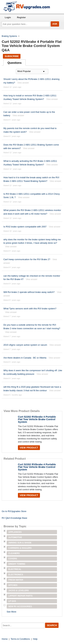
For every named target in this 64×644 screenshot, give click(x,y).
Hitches (13, 585)
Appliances (15, 532)
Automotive (15, 537)
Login (8, 17)
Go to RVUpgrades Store (14, 511)
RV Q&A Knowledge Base (14, 518)
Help (35, 639)
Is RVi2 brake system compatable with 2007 (25, 227)
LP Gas (12, 601)
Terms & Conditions (20, 639)
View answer (23, 83)
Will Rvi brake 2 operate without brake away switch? (29, 292)
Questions (15, 63)
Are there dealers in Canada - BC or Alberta (25, 358)
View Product (29, 448)
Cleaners (14, 553)
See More (11, 612)
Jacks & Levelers (19, 591)
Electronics (16, 575)
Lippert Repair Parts (20, 596)
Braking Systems (9, 36)
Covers (13, 559)
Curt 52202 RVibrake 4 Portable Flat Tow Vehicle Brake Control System (37, 419)
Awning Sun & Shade (20, 543)
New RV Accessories (20, 606)
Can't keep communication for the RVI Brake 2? (27, 259)
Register (21, 17)
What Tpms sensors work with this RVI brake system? (30, 309)
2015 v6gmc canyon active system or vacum (25, 345)
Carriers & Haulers (20, 548)
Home (5, 639)
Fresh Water (16, 580)
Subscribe (12, 56)
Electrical (15, 569)
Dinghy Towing (17, 564)
